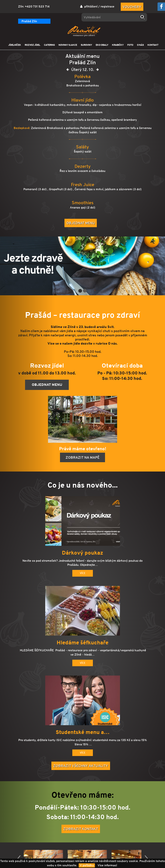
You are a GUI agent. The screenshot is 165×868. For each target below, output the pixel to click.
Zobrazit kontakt (81, 829)
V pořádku (87, 865)
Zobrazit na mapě (82, 457)
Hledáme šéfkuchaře (82, 643)
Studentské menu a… (83, 732)
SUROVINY (86, 45)
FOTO (130, 45)
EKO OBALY (102, 45)
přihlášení (91, 6)
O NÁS (140, 45)
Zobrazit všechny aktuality (81, 766)
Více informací (107, 865)
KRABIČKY (118, 45)
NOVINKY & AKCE (68, 45)
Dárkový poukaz (82, 553)
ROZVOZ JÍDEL (32, 45)
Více (83, 573)
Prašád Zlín (29, 21)
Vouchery (132, 7)
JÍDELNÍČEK (15, 45)
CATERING (49, 45)
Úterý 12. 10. (83, 70)
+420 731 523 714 (37, 6)
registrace (107, 6)
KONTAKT (153, 45)
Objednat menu (81, 223)
